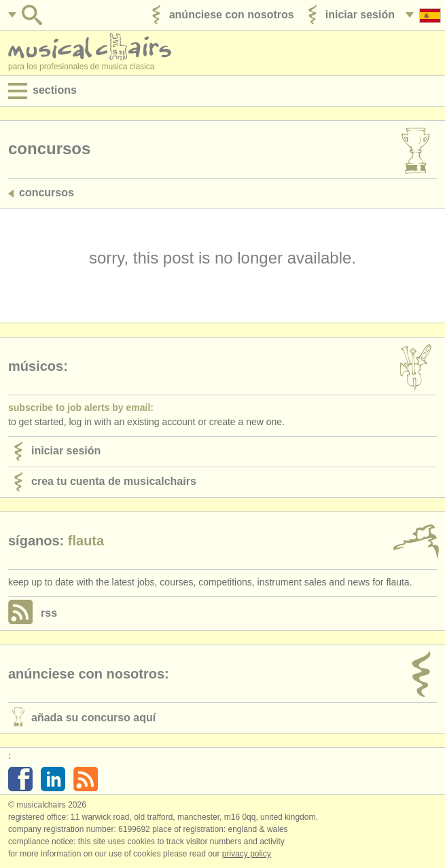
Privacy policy (247, 854)
